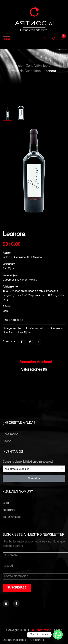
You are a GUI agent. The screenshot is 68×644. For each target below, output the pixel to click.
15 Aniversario (12, 517)
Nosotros (9, 510)
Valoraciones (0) (34, 370)
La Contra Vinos (41, 630)
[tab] (34, 363)
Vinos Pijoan (24, 333)
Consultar (34, 478)
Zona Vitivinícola (38, 66)
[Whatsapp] (58, 635)
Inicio (19, 66)
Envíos (7, 442)
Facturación (10, 435)
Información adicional (34, 362)
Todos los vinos (28, 328)
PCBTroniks (36, 640)
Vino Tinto (9, 333)
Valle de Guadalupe (26, 71)
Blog (6, 503)
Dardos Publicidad (14, 640)
